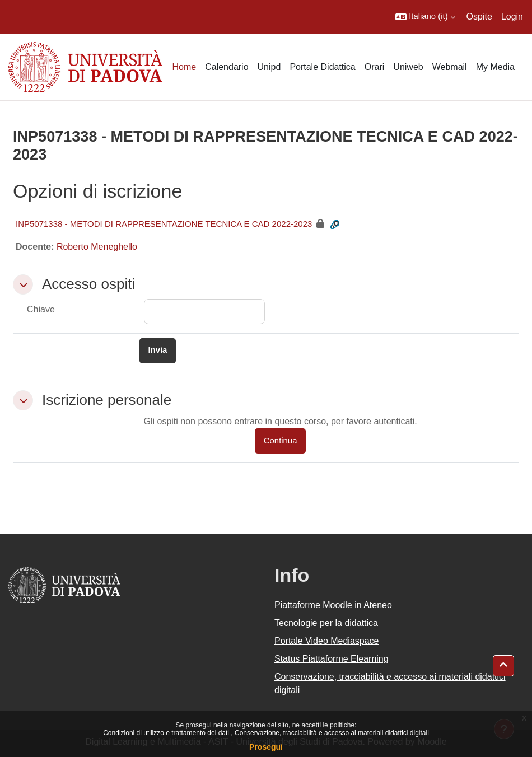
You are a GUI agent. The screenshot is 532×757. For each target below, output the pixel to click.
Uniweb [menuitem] (408, 67)
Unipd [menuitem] (269, 67)
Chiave (41, 309)
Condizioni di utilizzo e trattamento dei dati (167, 733)
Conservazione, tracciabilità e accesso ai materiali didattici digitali (332, 733)
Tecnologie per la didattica (326, 623)
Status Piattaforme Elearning (332, 659)
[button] (425, 17)
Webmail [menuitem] (450, 67)
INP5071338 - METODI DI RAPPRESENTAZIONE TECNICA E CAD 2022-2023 (164, 224)
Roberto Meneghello (97, 247)
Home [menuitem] (184, 67)
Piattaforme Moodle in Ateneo (333, 605)
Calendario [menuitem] (227, 67)
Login (512, 17)
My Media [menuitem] (495, 67)
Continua (281, 441)
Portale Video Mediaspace (327, 641)
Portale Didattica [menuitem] (322, 67)
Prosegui (266, 747)
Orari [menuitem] (375, 67)
